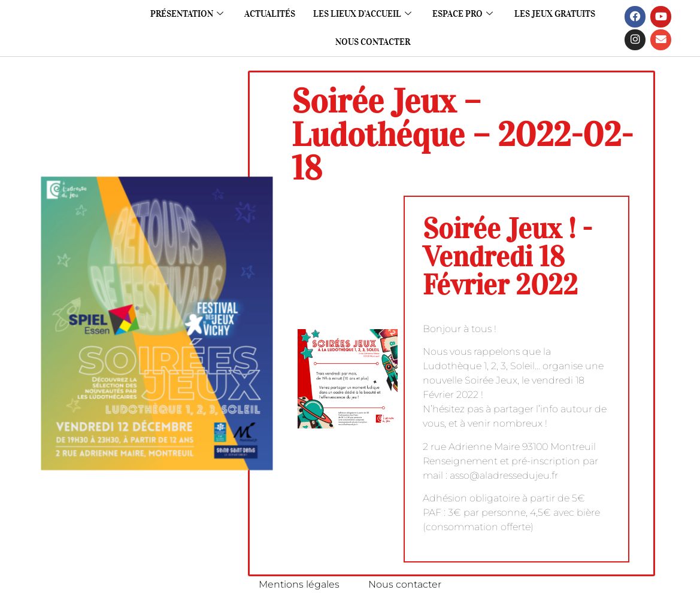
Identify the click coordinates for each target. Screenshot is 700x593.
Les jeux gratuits (555, 14)
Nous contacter (373, 42)
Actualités (270, 14)
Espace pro (463, 14)
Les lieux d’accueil (362, 14)
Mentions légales (299, 584)
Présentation (186, 14)
